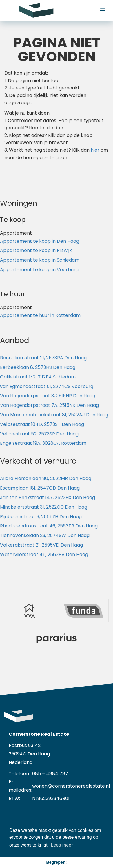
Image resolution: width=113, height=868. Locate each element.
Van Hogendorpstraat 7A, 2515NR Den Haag (49, 405)
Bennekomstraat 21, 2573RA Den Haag (43, 358)
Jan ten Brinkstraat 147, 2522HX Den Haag (48, 498)
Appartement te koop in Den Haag (40, 241)
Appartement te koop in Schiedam (40, 260)
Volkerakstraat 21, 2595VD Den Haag (41, 545)
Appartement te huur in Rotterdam (40, 315)
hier (95, 150)
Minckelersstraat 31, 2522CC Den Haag (44, 507)
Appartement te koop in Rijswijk (36, 250)
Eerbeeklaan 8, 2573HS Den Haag (38, 367)
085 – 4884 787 (50, 774)
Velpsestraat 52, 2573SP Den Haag (39, 434)
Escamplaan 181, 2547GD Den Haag (40, 488)
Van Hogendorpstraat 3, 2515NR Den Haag (48, 396)
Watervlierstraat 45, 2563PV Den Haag (44, 555)
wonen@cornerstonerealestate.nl (71, 786)
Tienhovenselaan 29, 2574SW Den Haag (45, 535)
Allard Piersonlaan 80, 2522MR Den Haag (46, 478)
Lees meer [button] (62, 845)
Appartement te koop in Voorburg (39, 270)
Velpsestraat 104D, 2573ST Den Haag (42, 424)
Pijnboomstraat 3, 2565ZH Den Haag (41, 517)
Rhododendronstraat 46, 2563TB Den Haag (49, 526)
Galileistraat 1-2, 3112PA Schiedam (38, 377)
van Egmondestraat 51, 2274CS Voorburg (47, 386)
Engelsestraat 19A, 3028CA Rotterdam (43, 443)
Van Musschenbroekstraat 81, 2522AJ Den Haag (54, 415)
